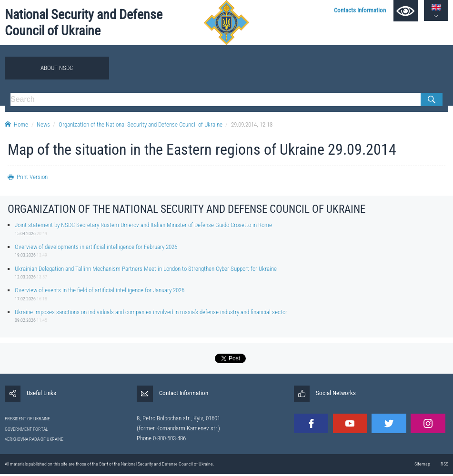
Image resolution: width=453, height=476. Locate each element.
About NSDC (57, 68)
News (43, 124)
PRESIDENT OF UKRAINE (27, 419)
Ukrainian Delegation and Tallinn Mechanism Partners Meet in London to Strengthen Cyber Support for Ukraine (146, 269)
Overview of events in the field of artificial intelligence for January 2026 (100, 290)
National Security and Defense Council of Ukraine (84, 22)
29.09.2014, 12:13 (252, 124)
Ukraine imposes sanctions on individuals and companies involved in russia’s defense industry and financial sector (151, 312)
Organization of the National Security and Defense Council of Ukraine (141, 124)
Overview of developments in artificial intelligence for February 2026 (96, 247)
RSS (444, 464)
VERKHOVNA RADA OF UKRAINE (34, 439)
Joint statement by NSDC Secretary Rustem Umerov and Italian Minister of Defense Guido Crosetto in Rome (143, 225)
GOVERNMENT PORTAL (26, 429)
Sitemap (422, 464)
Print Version (28, 177)
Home (16, 124)
